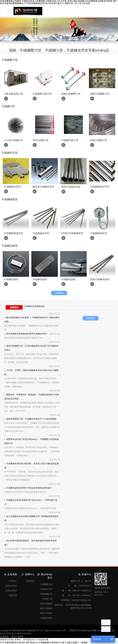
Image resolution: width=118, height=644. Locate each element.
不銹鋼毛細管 (46, 618)
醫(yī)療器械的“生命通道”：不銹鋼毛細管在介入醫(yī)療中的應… (32, 320)
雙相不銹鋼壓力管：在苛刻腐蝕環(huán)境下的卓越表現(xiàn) (31, 348)
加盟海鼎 (13, 595)
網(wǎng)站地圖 (89, 630)
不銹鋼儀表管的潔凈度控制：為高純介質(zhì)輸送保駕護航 (31, 466)
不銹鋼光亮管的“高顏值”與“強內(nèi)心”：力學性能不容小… (31, 502)
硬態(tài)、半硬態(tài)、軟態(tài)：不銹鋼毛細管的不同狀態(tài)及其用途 (32, 397)
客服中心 (85, 574)
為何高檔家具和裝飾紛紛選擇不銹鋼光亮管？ (26, 334)
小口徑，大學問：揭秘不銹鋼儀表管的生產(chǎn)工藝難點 (31, 372)
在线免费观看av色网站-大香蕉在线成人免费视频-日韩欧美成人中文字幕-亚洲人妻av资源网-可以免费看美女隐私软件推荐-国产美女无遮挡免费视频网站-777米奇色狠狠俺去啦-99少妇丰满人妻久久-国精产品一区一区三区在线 (59, 2)
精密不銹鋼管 (46, 613)
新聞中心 (28, 574)
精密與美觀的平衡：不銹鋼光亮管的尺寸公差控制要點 (30, 419)
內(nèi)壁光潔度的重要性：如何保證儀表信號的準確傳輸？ (30, 543)
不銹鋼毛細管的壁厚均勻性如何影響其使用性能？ (28, 488)
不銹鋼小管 (47, 599)
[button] (54, 37)
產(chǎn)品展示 (45, 576)
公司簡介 (13, 581)
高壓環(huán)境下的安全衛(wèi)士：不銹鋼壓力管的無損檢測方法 (32, 441)
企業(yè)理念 (11, 586)
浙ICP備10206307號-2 (22, 633)
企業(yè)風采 (11, 591)
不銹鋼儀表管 (46, 594)
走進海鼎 (10, 574)
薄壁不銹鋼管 (46, 608)
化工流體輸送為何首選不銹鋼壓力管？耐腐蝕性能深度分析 (31, 518)
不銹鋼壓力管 (46, 584)
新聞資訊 (14, 307)
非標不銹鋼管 (46, 604)
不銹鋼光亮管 (46, 589)
